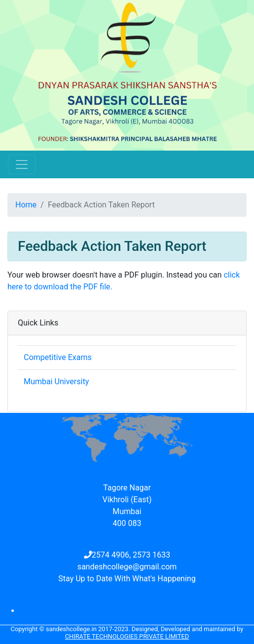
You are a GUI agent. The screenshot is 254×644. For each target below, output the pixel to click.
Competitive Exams (58, 357)
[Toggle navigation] (22, 164)
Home (26, 205)
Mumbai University (56, 382)
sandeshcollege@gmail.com (127, 567)
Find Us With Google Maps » (127, 468)
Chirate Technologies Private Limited (127, 636)
